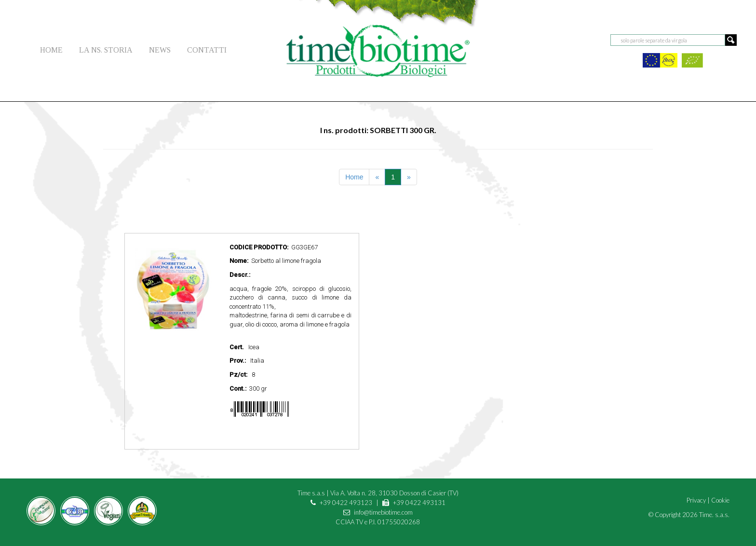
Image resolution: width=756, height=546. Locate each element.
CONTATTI (207, 50)
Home (354, 177)
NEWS (160, 50)
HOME (51, 50)
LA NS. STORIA (106, 50)
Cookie (720, 500)
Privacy (696, 500)
